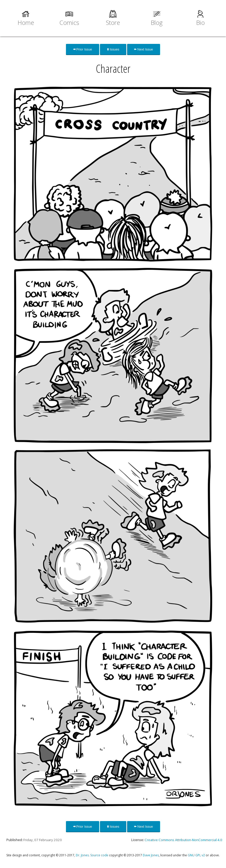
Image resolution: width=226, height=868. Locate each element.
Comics (69, 22)
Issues (113, 49)
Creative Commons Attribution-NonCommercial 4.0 (183, 840)
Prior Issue (83, 49)
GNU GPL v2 (196, 855)
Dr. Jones (82, 855)
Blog (157, 22)
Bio (200, 22)
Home (26, 22)
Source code (99, 855)
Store (113, 22)
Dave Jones (151, 855)
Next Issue (144, 49)
